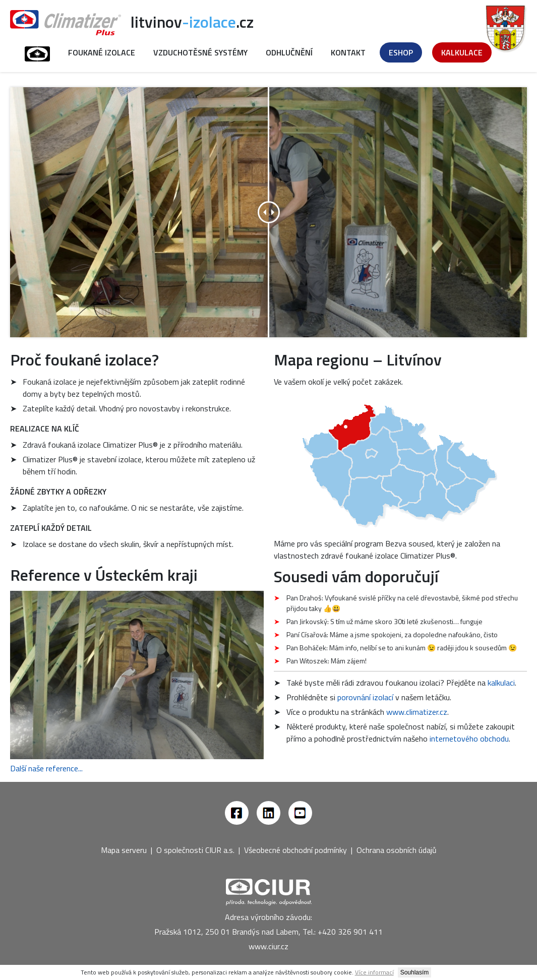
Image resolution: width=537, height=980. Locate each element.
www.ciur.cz (268, 946)
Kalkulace (462, 52)
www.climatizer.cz (417, 712)
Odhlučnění (289, 52)
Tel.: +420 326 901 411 (343, 932)
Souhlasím (415, 972)
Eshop (401, 52)
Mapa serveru (124, 850)
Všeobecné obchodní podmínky (295, 850)
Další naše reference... (46, 768)
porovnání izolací (365, 697)
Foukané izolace (102, 52)
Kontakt (348, 52)
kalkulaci (501, 683)
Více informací (374, 972)
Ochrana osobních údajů (397, 850)
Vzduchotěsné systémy (200, 52)
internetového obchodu (469, 739)
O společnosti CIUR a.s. (195, 850)
